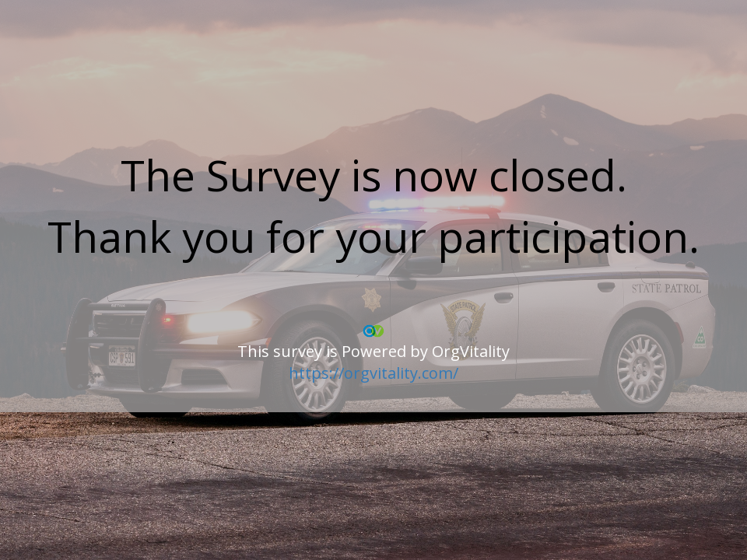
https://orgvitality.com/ (373, 373)
